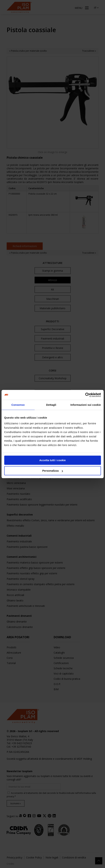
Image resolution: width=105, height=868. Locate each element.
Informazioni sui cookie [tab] (86, 405)
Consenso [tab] (18, 405)
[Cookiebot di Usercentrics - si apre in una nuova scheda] (85, 395)
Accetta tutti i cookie (52, 460)
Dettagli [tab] (51, 405)
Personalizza (53, 471)
